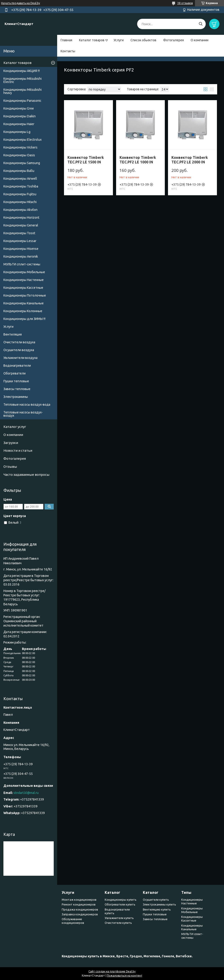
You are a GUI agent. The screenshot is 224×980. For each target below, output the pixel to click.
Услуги (119, 40)
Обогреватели (15, 373)
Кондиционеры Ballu (19, 171)
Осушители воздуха (19, 350)
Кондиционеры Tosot (19, 233)
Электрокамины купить (159, 904)
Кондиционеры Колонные (23, 311)
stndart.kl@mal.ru (26, 793)
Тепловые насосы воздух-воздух (23, 414)
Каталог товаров (92, 40)
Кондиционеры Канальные (24, 303)
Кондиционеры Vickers (20, 147)
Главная (66, 40)
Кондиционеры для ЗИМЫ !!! (24, 319)
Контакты (68, 51)
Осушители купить (156, 900)
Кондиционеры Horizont (21, 217)
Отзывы (10, 467)
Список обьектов (143, 40)
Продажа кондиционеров (80, 909)
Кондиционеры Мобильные (24, 272)
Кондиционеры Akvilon (20, 210)
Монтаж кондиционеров (79, 900)
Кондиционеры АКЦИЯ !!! (22, 71)
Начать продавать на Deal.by (21, 3)
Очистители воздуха (19, 342)
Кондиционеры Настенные (24, 280)
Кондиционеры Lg (17, 132)
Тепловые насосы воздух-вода (27, 405)
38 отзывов (185, 3)
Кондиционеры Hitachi (20, 202)
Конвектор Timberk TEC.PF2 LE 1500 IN (86, 160)
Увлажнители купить (119, 918)
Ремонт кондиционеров (79, 904)
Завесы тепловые (17, 389)
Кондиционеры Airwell (20, 179)
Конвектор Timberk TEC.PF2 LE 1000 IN (138, 160)
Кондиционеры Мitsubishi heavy (23, 91)
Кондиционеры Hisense (21, 249)
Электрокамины (16, 397)
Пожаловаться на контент (125, 976)
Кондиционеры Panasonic (22, 101)
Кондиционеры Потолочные (25, 295)
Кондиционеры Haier (19, 124)
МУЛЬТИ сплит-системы (22, 264)
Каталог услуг (15, 427)
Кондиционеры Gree (19, 108)
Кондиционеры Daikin (20, 116)
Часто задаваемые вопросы (26, 475)
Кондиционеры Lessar (20, 241)
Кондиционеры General (21, 225)
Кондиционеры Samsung (22, 163)
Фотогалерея (173, 40)
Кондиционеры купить (121, 900)
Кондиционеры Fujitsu (20, 194)
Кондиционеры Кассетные (23, 288)
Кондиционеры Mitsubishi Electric (23, 80)
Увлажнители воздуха (20, 358)
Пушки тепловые (16, 381)
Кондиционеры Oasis (19, 155)
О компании (200, 40)
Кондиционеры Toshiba (21, 186)
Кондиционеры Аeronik (21, 256)
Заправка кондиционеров (80, 914)
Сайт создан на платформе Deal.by (112, 971)
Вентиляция (13, 334)
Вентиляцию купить (157, 909)
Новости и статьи (18, 450)
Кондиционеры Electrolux (23, 140)
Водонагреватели (17, 366)
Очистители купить (118, 923)
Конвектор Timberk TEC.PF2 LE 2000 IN (190, 160)
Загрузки (11, 443)
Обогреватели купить (120, 904)
